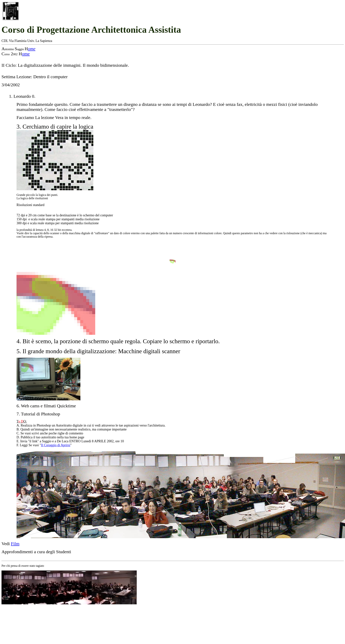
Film (15, 544)
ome (32, 49)
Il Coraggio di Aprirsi (56, 445)
